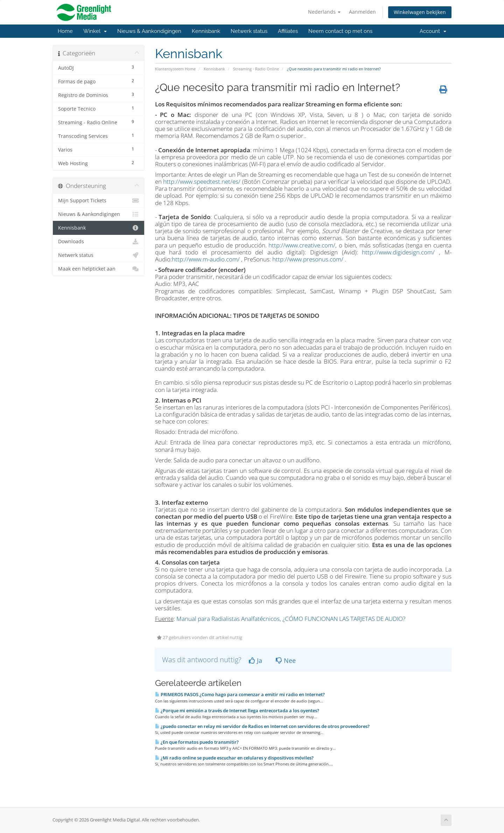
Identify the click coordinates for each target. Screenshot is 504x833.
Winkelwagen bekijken (420, 12)
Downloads (99, 241)
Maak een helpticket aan (99, 269)
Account (433, 31)
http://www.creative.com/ (302, 245)
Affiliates (288, 31)
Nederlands (324, 12)
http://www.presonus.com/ (309, 259)
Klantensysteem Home (175, 69)
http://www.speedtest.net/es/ (202, 181)
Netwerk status (249, 31)
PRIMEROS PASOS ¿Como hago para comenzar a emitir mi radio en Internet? (240, 694)
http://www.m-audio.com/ (206, 259)
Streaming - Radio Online (256, 69)
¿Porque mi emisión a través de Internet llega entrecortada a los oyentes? (237, 710)
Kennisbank (206, 31)
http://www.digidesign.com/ (400, 252)
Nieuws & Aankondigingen (149, 31)
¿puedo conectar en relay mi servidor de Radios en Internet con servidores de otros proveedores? (262, 726)
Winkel (95, 31)
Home (65, 31)
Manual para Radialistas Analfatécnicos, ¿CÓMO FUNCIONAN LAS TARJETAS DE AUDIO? (291, 619)
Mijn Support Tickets (99, 201)
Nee (286, 660)
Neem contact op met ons (340, 31)
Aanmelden (362, 12)
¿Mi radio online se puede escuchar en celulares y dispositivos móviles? (234, 758)
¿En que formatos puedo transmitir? (197, 742)
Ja (255, 660)
